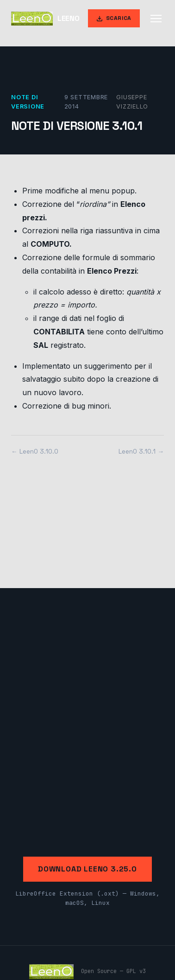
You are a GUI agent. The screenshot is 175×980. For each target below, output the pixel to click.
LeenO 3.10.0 (39, 452)
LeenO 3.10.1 (137, 452)
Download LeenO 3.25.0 (87, 869)
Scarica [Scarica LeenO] (114, 18)
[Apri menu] (156, 19)
